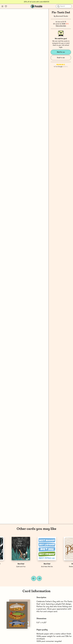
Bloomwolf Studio (62, 16)
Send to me (61, 58)
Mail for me (61, 52)
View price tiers (61, 26)
